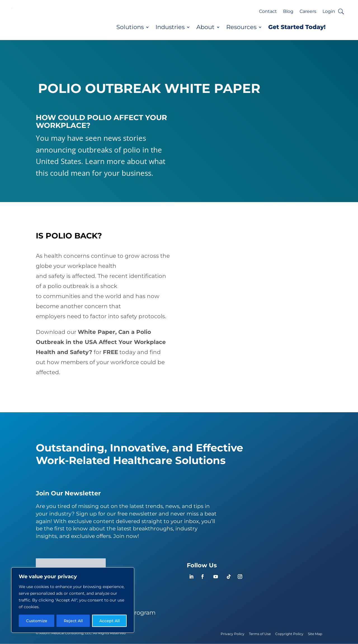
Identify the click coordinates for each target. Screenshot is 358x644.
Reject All (73, 621)
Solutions (130, 27)
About (205, 27)
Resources (241, 27)
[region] (73, 600)
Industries (170, 27)
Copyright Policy (289, 634)
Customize (37, 621)
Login (329, 12)
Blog (288, 12)
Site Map (315, 634)
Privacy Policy (233, 634)
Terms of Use (260, 634)
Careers (308, 12)
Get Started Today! (297, 27)
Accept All (109, 621)
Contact (268, 12)
